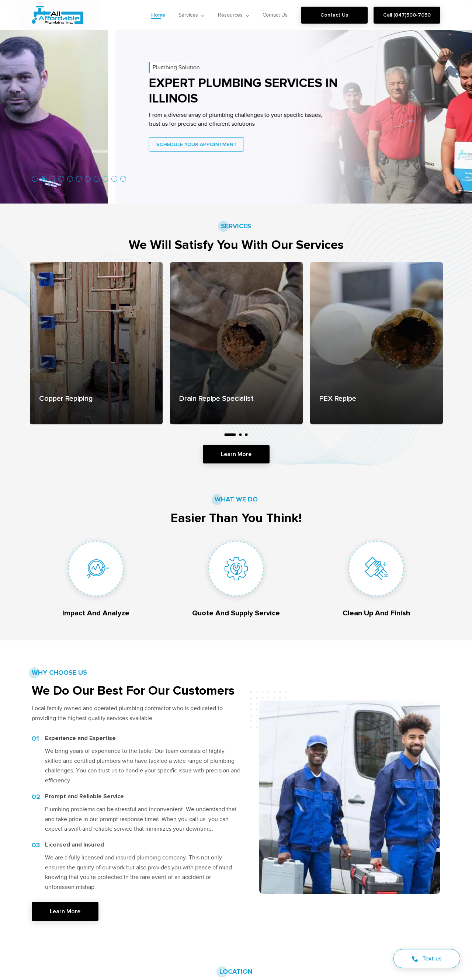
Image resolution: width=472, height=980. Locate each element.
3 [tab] (246, 435)
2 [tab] (44, 179)
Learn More (236, 454)
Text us (427, 958)
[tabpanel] (96, 343)
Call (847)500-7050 (407, 15)
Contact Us (334, 15)
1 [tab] (230, 435)
